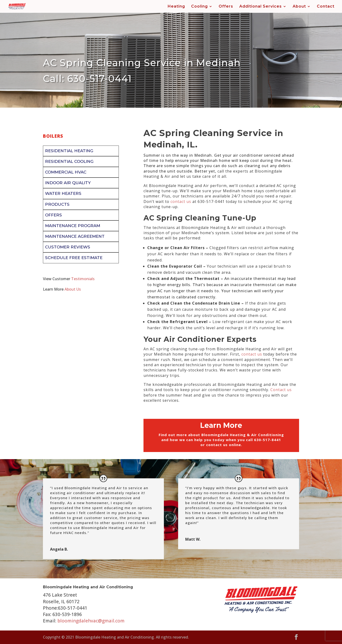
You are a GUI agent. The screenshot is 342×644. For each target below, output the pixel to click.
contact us (181, 201)
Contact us (281, 390)
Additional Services (261, 7)
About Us (73, 289)
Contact (326, 7)
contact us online (224, 445)
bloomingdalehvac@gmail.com (91, 621)
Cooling (199, 7)
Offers (226, 7)
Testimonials (83, 279)
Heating (176, 7)
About (299, 7)
